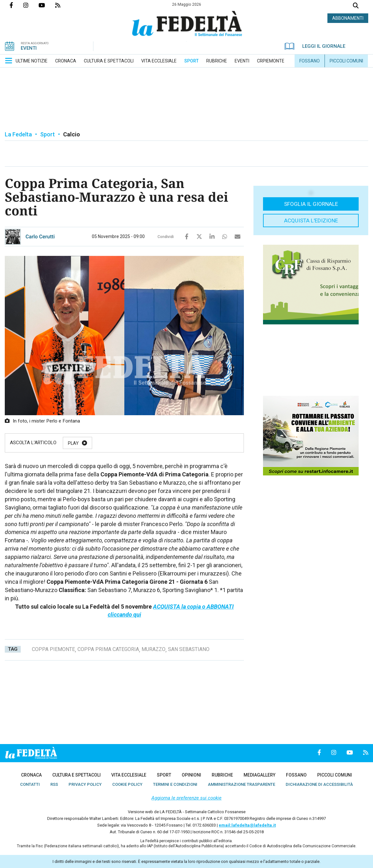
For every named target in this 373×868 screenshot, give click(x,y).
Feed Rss (63, 5)
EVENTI (29, 48)
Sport (48, 134)
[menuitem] (32, 61)
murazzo (154, 649)
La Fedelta (18, 134)
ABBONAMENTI (348, 18)
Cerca (356, 6)
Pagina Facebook (16, 5)
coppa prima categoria (108, 649)
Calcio (72, 134)
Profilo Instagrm (31, 5)
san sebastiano (189, 649)
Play (73, 443)
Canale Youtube (47, 5)
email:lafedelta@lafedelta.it (247, 825)
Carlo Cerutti (40, 237)
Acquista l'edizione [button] (311, 221)
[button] (9, 61)
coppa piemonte (53, 649)
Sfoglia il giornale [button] (311, 204)
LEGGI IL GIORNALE (315, 46)
